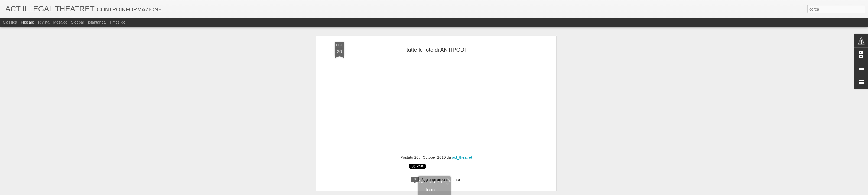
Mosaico (60, 22)
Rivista (44, 22)
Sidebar (77, 22)
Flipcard (28, 22)
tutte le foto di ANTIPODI (436, 50)
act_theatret (462, 157)
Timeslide (117, 22)
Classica (10, 22)
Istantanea (97, 22)
